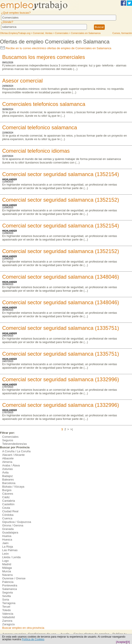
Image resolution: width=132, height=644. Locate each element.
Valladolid (8, 617)
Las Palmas (10, 550)
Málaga (7, 568)
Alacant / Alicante (13, 455)
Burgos (7, 490)
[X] (128, 642)
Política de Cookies (33, 639)
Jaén (5, 543)
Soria (6, 600)
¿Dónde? (7, 22)
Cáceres (8, 494)
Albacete (8, 458)
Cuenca (7, 518)
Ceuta (6, 508)
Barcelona (9, 483)
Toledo (6, 610)
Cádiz (6, 497)
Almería (7, 462)
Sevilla (6, 596)
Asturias (7, 469)
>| (71, 429)
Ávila (5, 472)
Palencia (8, 582)
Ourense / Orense (14, 578)
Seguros (8, 440)
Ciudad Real (10, 511)
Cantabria (9, 501)
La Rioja (8, 547)
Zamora (7, 621)
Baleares (8, 480)
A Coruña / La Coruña (16, 451)
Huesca (7, 540)
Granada (8, 529)
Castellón (8, 504)
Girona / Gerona (13, 525)
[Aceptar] (121, 642)
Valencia (8, 614)
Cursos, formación (122, 33)
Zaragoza (8, 624)
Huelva (7, 536)
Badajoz (7, 476)
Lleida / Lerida (11, 557)
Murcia (7, 571)
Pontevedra (10, 585)
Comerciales (10, 437)
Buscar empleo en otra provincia (23, 628)
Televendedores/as (15, 444)
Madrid (7, 564)
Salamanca (10, 589)
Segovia (7, 592)
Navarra (7, 575)
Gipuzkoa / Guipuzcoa (17, 522)
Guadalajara (10, 532)
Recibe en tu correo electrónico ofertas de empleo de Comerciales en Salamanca (56, 48)
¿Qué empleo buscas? (16, 13)
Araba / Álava (11, 465)
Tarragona (9, 603)
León (5, 554)
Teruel (6, 607)
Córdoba (8, 515)
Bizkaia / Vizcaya (13, 487)
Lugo (5, 561)
